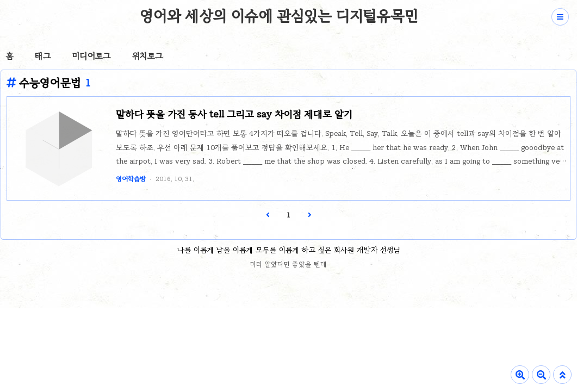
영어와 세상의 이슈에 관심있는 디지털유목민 (279, 16)
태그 (43, 56)
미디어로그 (91, 56)
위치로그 (147, 56)
